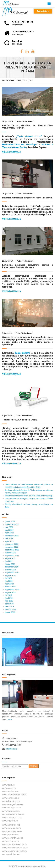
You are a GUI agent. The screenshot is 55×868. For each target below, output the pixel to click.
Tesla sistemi (21, 866)
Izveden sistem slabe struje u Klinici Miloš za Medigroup (29, 496)
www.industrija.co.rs (12, 817)
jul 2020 (9, 578)
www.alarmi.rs (9, 788)
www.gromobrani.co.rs (13, 814)
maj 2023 (9, 538)
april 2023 (9, 541)
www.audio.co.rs (10, 791)
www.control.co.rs (11, 798)
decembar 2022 (12, 544)
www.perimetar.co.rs (12, 831)
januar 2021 (10, 564)
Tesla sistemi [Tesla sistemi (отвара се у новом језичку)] (22, 353)
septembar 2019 (12, 589)
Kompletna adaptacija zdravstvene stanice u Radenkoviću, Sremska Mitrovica (27, 266)
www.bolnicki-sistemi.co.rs (15, 848)
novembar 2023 (12, 536)
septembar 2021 (12, 555)
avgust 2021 (10, 558)
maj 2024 (9, 527)
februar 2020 (11, 587)
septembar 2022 (12, 550)
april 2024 (9, 530)
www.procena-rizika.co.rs (14, 851)
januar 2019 (10, 612)
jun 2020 (9, 581)
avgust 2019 (10, 592)
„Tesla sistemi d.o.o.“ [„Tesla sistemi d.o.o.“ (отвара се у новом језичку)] (29, 136)
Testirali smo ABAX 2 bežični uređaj (20, 420)
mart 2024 (9, 533)
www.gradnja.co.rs (11, 854)
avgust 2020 (10, 575)
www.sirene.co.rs (10, 841)
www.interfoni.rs (10, 821)
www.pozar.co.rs (10, 834)
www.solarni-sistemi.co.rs (15, 844)
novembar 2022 (12, 547)
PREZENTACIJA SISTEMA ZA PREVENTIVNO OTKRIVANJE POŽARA (27, 127)
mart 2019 (9, 607)
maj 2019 (9, 601)
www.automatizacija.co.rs (15, 795)
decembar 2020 (12, 567)
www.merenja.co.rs (12, 828)
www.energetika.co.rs (13, 804)
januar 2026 (10, 521)
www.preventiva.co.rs (13, 838)
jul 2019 (9, 595)
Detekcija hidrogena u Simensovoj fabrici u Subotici (27, 198)
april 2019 (9, 604)
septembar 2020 (12, 572)
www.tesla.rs (8, 785)
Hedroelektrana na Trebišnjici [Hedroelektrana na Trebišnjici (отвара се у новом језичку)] (20, 145)
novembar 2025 (12, 524)
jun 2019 (9, 598)
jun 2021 (9, 561)
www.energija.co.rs (11, 808)
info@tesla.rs (11, 749)
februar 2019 (11, 609)
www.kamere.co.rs (11, 825)
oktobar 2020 (11, 570)
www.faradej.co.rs (11, 811)
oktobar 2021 (11, 553)
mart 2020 (9, 584)
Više (10, 719)
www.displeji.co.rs (11, 801)
